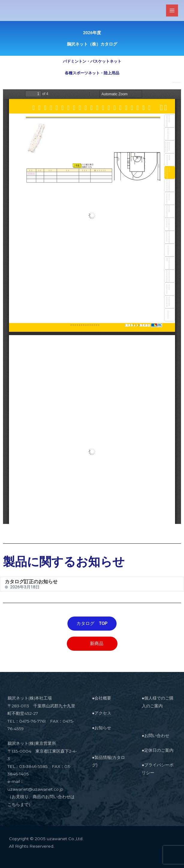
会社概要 (103, 698)
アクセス (103, 713)
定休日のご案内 (159, 750)
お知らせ (103, 728)
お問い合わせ (157, 736)
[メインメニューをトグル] (172, 11)
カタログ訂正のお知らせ (31, 582)
